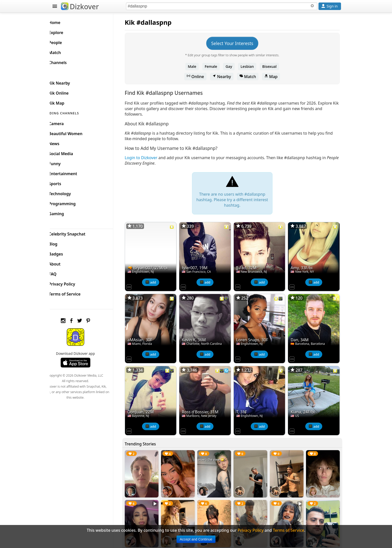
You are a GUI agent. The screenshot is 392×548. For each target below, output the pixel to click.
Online (199, 77)
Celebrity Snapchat (75, 233)
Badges (64, 253)
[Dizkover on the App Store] (136, 285)
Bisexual (273, 66)
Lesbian (251, 66)
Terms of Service (73, 293)
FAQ (61, 273)
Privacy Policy (70, 283)
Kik (137, 22)
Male (196, 66)
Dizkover (80, 7)
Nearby (225, 77)
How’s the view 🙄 (216, 454)
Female (215, 66)
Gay (232, 66)
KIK (55, 71)
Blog (61, 243)
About (63, 263)
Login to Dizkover (149, 158)
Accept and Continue (196, 539)
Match (251, 77)
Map (275, 77)
